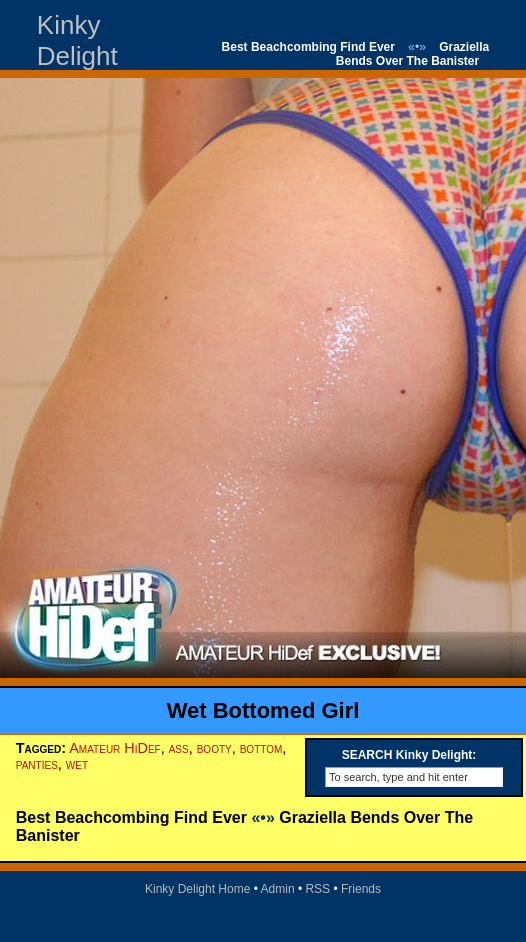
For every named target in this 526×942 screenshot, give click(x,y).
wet (77, 764)
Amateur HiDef (114, 748)
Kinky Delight (77, 40)
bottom (261, 748)
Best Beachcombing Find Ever (308, 47)
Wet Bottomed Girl (263, 710)
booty (214, 748)
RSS (317, 889)
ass (179, 748)
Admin (278, 889)
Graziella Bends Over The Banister (412, 54)
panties (37, 764)
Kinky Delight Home (197, 889)
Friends (361, 889)
